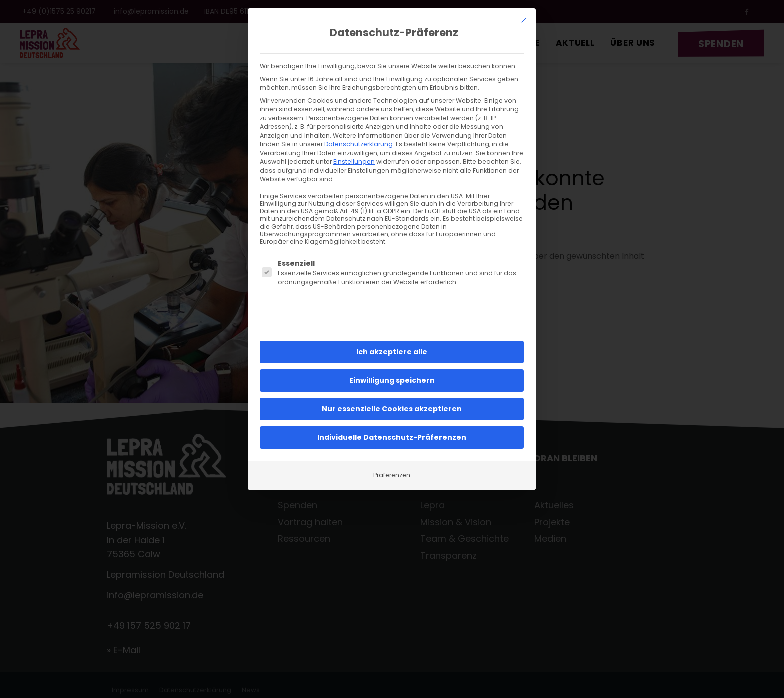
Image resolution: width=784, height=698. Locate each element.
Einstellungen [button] (354, 150)
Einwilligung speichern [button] (392, 369)
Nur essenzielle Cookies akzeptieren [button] (392, 397)
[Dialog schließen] (524, 9)
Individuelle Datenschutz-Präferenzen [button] (392, 426)
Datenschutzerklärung (359, 132)
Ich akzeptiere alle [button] (392, 340)
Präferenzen (392, 464)
